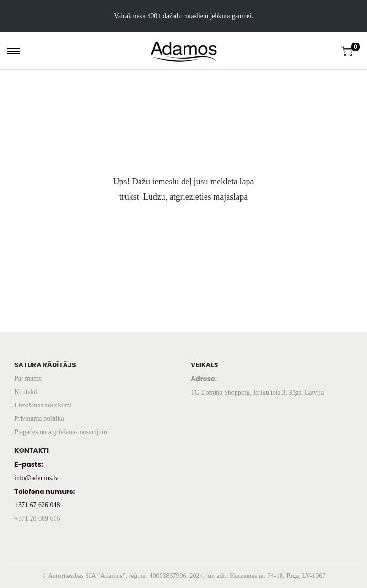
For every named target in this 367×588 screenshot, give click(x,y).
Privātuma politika (39, 419)
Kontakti (26, 392)
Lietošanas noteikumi (43, 405)
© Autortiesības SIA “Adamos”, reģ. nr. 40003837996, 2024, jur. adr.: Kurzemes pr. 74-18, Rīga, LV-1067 (183, 576)
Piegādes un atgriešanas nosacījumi (62, 432)
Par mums (28, 379)
